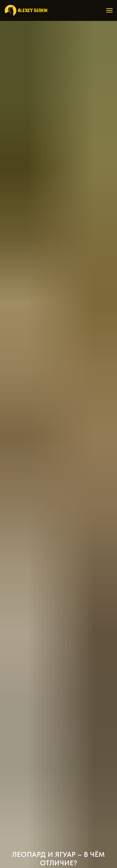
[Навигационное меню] (109, 10)
